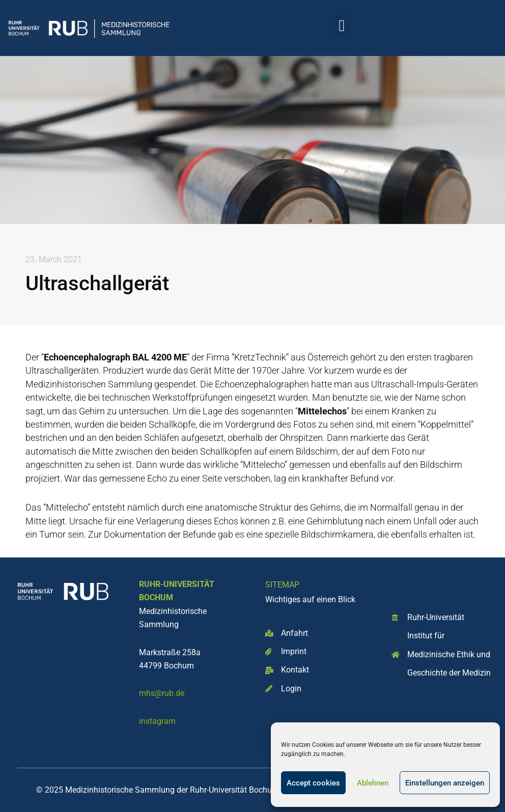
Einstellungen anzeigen (445, 783)
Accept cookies (313, 783)
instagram (157, 721)
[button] (342, 25)
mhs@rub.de (162, 693)
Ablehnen (373, 783)
